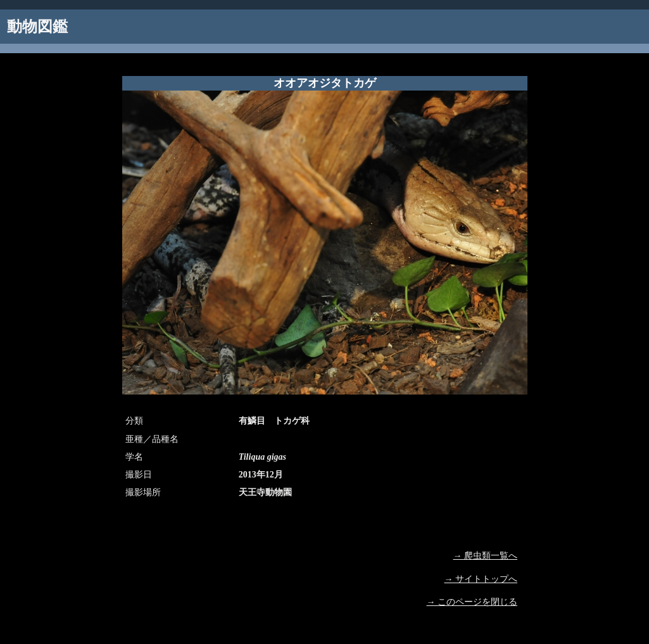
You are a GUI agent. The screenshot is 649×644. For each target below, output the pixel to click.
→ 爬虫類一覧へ (486, 556)
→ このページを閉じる (472, 602)
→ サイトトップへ (481, 579)
